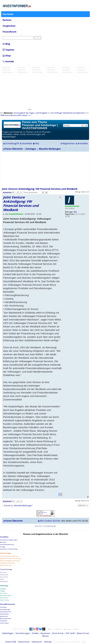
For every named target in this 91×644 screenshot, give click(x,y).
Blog (6, 44)
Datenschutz (24, 642)
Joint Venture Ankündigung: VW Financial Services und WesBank (40, 189)
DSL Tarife (70, 633)
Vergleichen (9, 26)
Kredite (35, 633)
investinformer (72, 206)
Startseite (8, 14)
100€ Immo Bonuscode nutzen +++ (16, 115)
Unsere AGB (11, 642)
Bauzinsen (45, 633)
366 (75, 212)
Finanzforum (10, 32)
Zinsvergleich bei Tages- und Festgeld (30, 113)
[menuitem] (26, 143)
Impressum (37, 642)
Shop (7, 56)
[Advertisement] (45, 170)
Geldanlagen (8, 633)
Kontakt (8, 61)
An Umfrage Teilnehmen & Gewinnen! (68, 113)
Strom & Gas (58, 633)
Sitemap (48, 642)
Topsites (8, 50)
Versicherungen (23, 633)
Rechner (7, 20)
